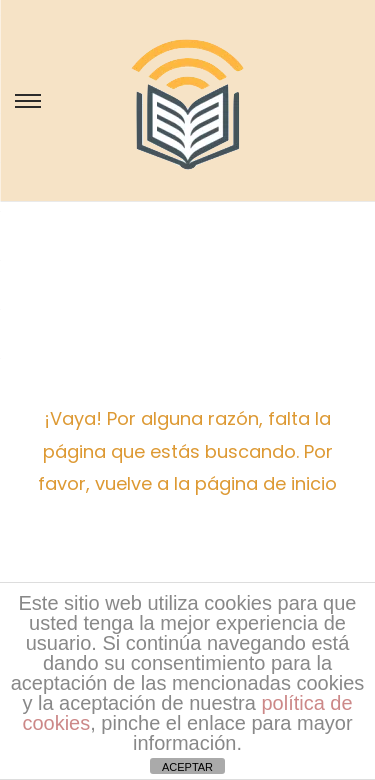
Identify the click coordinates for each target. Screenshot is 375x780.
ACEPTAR (187, 767)
